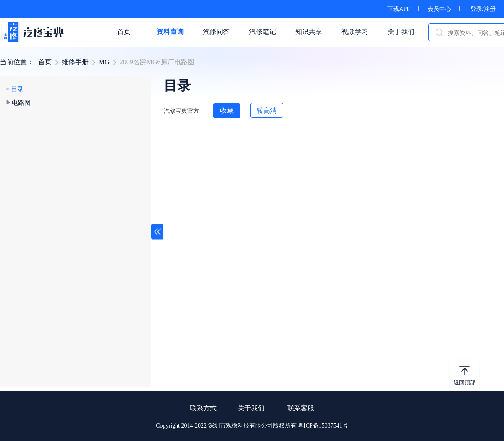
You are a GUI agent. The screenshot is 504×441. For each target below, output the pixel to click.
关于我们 (251, 408)
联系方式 (203, 408)
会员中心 (439, 9)
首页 (45, 62)
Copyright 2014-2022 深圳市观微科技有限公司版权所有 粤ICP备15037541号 (252, 426)
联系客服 (301, 408)
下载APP (399, 9)
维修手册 (75, 62)
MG (104, 62)
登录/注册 (483, 9)
